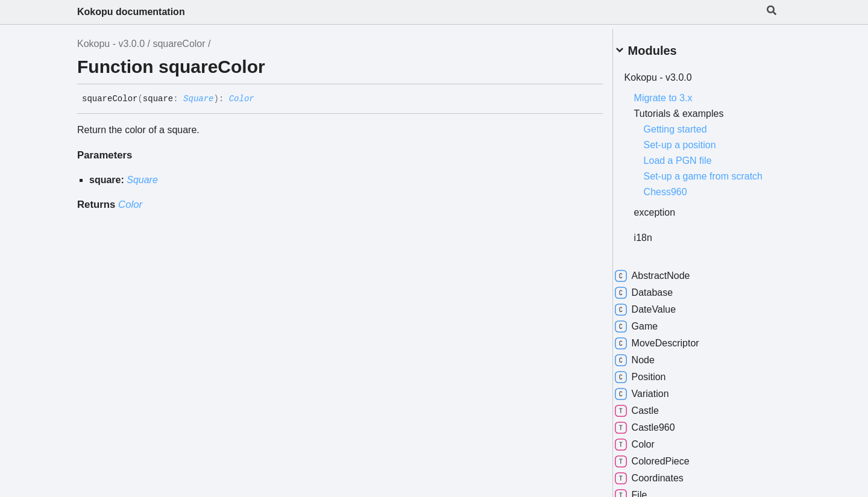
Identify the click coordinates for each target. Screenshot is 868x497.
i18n (657, 244)
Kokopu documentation (131, 12)
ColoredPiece (666, 467)
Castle (651, 417)
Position (654, 383)
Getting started (689, 124)
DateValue (659, 316)
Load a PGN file (692, 156)
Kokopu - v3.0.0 (111, 44)
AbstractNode (666, 282)
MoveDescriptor (671, 349)
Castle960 (659, 434)
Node (649, 366)
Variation (656, 400)
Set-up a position (694, 140)
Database (658, 299)
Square (198, 99)
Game (650, 333)
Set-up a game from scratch (700, 177)
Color (242, 99)
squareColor (179, 44)
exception (669, 218)
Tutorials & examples (693, 109)
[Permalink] (263, 99)
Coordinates (663, 484)
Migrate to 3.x (677, 93)
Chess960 (679, 198)
